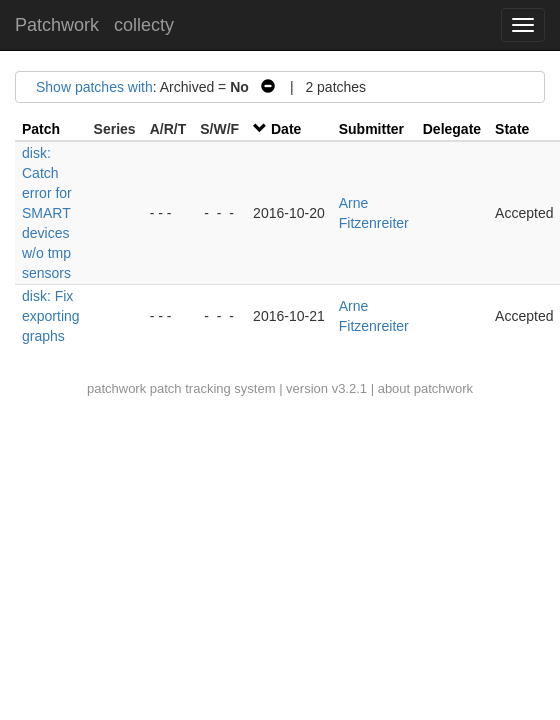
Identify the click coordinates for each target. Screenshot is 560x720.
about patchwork (425, 388)
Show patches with (94, 87)
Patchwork (57, 25)
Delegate (452, 129)
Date (286, 129)
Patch (41, 129)
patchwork (116, 388)
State (512, 129)
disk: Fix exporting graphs (51, 316)
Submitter (371, 129)
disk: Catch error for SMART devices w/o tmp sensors (47, 213)
